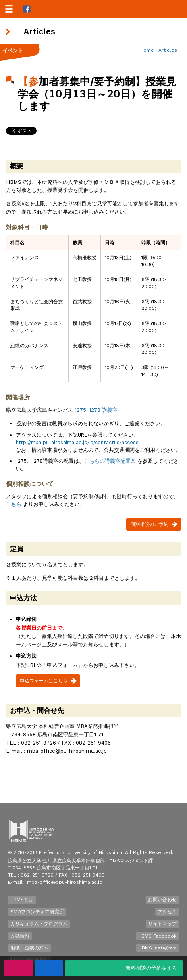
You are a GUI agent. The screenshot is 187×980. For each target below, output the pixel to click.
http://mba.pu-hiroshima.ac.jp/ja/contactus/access (77, 442)
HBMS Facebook (157, 936)
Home (147, 50)
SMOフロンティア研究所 (37, 912)
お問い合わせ (162, 900)
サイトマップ (162, 924)
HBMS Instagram (158, 948)
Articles (168, 50)
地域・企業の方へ (29, 948)
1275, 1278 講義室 (96, 410)
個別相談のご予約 (149, 524)
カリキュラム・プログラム (39, 924)
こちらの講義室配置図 (110, 461)
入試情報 (20, 936)
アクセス (167, 912)
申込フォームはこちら (44, 681)
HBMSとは (22, 900)
